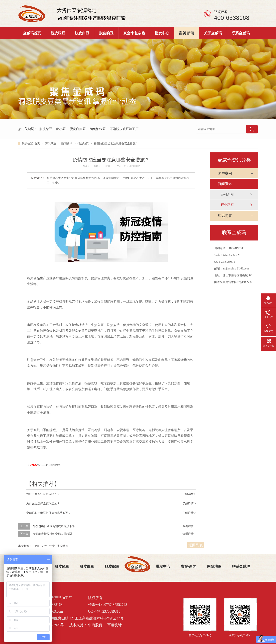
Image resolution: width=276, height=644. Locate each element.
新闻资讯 (67, 144)
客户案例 (225, 173)
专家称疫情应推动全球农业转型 (52, 534)
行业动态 (83, 144)
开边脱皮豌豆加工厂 (124, 129)
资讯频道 (51, 144)
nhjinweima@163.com (236, 269)
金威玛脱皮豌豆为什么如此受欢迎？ (49, 513)
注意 (52, 546)
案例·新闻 (187, 33)
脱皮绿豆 (58, 33)
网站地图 (214, 566)
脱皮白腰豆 (78, 129)
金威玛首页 (32, 33)
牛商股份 (95, 625)
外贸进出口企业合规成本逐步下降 (54, 526)
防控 (44, 546)
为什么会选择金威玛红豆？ (43, 503)
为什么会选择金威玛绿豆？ (43, 494)
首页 (38, 144)
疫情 (36, 546)
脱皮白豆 (82, 33)
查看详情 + (189, 526)
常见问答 (225, 216)
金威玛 (33, 465)
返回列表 (196, 545)
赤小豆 (61, 129)
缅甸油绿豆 (98, 129)
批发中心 (162, 33)
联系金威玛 (241, 33)
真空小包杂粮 (134, 33)
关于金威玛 (213, 33)
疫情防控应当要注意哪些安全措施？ (116, 144)
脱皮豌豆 (106, 33)
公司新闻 (227, 194)
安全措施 (63, 546)
